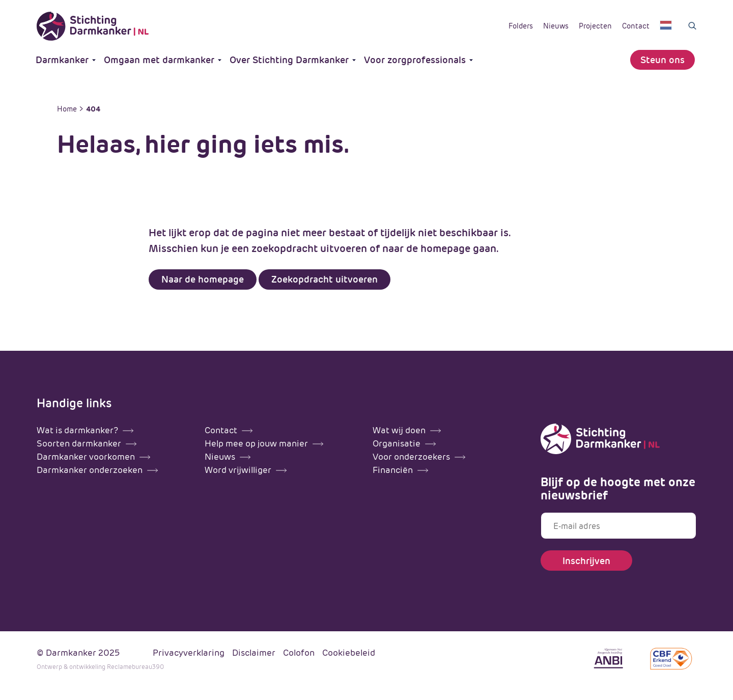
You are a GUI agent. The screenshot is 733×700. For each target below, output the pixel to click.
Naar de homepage (203, 279)
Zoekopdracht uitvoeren (325, 279)
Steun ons (662, 60)
